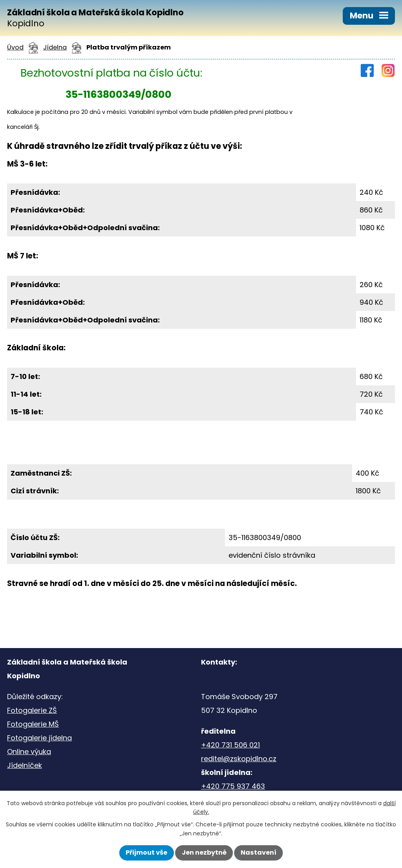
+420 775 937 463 (233, 786)
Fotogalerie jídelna (39, 738)
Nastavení (259, 852)
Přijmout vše (146, 852)
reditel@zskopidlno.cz (239, 759)
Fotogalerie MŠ (33, 724)
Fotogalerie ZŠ (32, 710)
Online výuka (29, 752)
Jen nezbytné (204, 852)
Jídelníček (25, 765)
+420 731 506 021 (230, 745)
